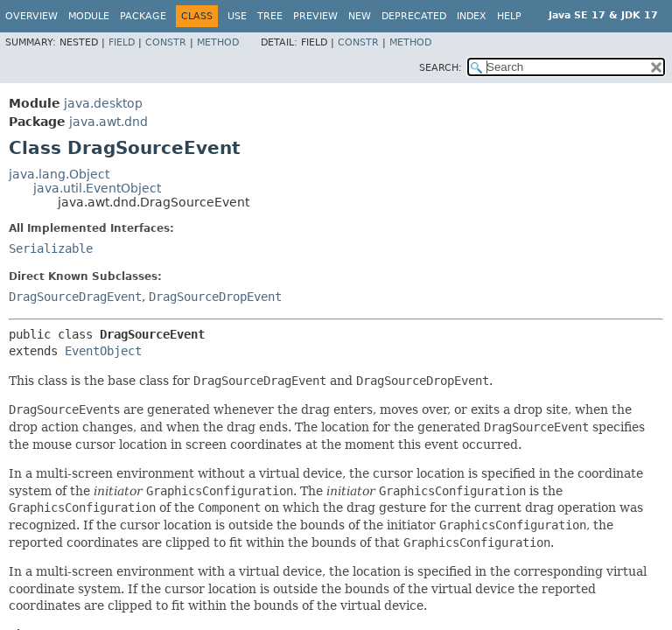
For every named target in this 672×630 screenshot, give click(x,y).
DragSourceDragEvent (75, 297)
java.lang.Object (59, 174)
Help (509, 16)
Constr (166, 42)
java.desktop (103, 103)
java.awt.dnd (108, 122)
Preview (315, 16)
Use (237, 16)
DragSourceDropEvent (215, 297)
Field (122, 42)
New (360, 16)
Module (89, 16)
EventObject (103, 351)
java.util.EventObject (97, 188)
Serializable (51, 248)
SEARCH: (441, 68)
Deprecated (414, 16)
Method (218, 42)
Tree (270, 16)
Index (472, 16)
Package (143, 16)
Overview (31, 16)
